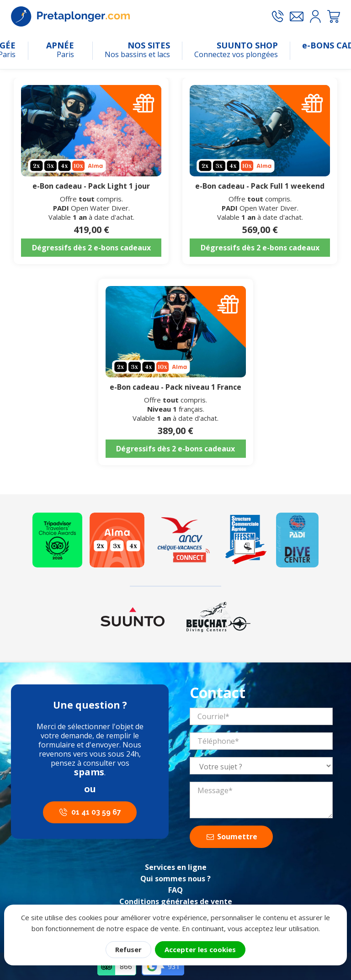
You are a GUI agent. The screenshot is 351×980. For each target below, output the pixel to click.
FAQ (175, 890)
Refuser (128, 949)
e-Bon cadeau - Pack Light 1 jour (91, 186)
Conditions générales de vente (176, 901)
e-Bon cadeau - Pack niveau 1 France (175, 387)
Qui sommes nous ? (175, 879)
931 (174, 966)
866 (126, 966)
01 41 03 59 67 (96, 812)
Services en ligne (176, 867)
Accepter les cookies (200, 949)
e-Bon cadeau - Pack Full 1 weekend (260, 186)
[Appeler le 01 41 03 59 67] (277, 16)
